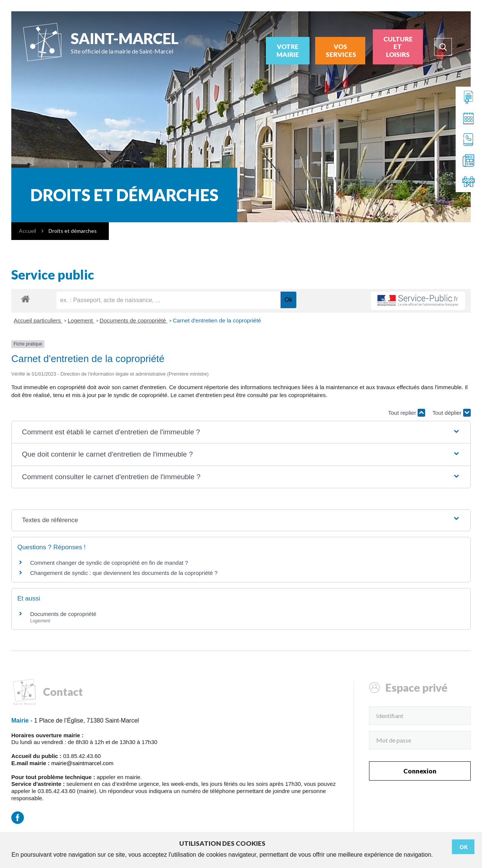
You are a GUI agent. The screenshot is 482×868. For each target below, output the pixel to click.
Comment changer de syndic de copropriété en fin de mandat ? (109, 563)
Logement (81, 320)
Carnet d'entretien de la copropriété (217, 320)
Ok (464, 847)
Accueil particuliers (38, 320)
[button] (241, 432)
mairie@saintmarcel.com (82, 763)
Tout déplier (451, 413)
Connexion (420, 771)
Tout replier (407, 413)
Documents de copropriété (134, 320)
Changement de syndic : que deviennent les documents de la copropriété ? (124, 573)
